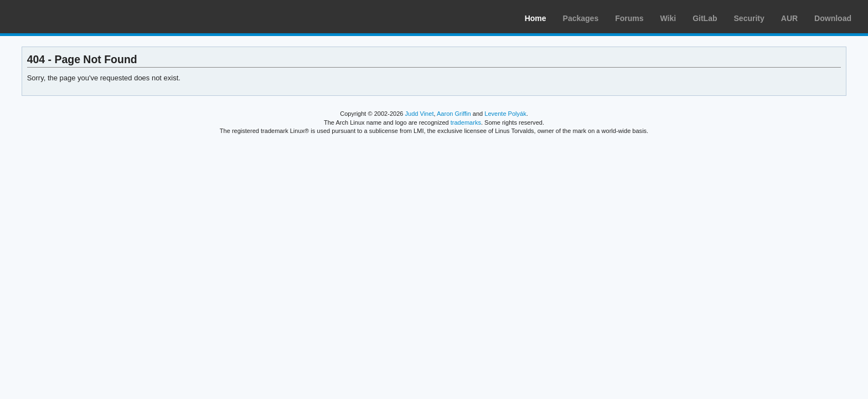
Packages (581, 18)
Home (536, 18)
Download (833, 18)
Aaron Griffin (454, 114)
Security (749, 18)
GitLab (705, 18)
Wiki (668, 18)
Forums (629, 18)
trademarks (466, 122)
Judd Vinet (420, 114)
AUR (789, 18)
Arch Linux (61, 17)
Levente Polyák (505, 114)
